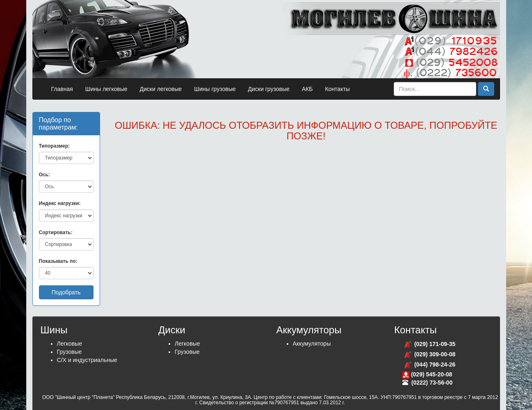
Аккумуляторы (312, 344)
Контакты (337, 89)
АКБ (307, 89)
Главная (62, 89)
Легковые (70, 344)
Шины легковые (106, 89)
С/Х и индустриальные (87, 360)
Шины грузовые (215, 89)
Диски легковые (161, 89)
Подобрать (66, 292)
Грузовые (70, 352)
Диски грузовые (269, 89)
